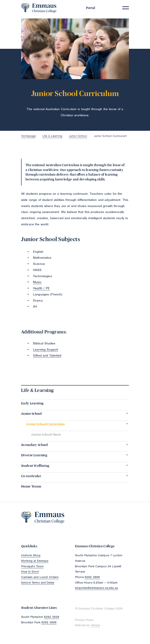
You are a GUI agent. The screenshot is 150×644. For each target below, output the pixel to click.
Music (37, 282)
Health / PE (41, 288)
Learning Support (46, 349)
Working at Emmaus (35, 561)
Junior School (78, 136)
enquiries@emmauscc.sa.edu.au (97, 588)
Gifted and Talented (47, 355)
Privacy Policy (84, 620)
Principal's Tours (32, 566)
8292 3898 (49, 622)
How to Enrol (30, 572)
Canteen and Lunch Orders (40, 577)
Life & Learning (52, 136)
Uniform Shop (31, 555)
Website (80, 625)
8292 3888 (92, 577)
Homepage (28, 136)
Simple (96, 625)
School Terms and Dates (38, 583)
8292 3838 (52, 617)
